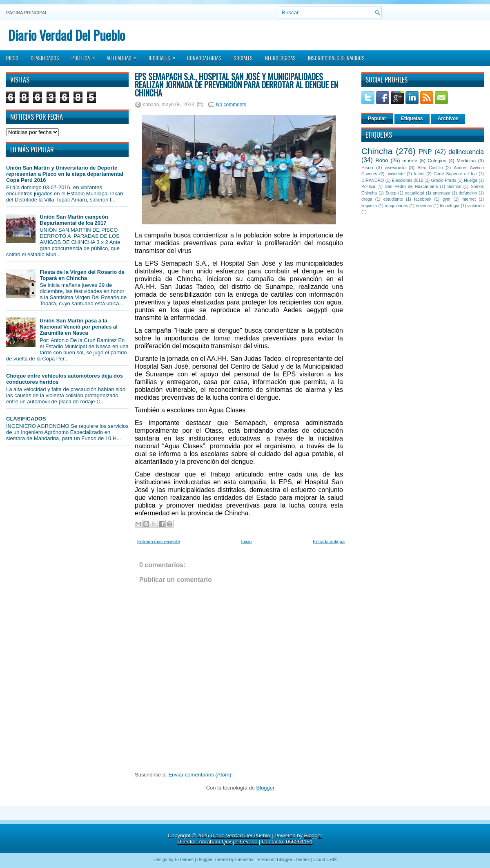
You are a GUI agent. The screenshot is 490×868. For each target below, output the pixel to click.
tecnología (450, 206)
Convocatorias (204, 58)
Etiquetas (412, 119)
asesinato (395, 167)
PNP (425, 152)
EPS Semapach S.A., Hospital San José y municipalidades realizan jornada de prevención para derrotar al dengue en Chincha (236, 85)
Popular (377, 119)
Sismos (454, 187)
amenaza (442, 193)
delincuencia (466, 152)
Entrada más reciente (159, 541)
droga (367, 199)
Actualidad (124, 56)
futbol (419, 174)
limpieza (369, 206)
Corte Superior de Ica (455, 174)
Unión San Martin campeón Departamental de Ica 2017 (74, 220)
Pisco (367, 167)
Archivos (448, 119)
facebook (423, 199)
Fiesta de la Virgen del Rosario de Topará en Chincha (82, 275)
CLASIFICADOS (26, 419)
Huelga (471, 180)
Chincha (377, 151)
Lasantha (244, 859)
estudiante (393, 199)
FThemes (184, 859)
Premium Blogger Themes (284, 859)
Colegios (437, 160)
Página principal (27, 13)
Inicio (12, 58)
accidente (396, 174)
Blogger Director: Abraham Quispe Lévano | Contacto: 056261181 (250, 839)
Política (86, 56)
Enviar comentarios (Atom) (200, 775)
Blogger (265, 788)
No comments (231, 105)
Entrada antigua (329, 541)
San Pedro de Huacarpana (411, 187)
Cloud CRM (325, 859)
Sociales (243, 58)
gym (447, 199)
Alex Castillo (430, 168)
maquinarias (397, 206)
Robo (382, 160)
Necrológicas (280, 58)
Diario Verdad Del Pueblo (67, 35)
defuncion (468, 193)
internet (469, 199)
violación (476, 206)
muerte (410, 160)
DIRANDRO (373, 180)
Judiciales (165, 56)
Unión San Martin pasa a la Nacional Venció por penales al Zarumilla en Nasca (79, 327)
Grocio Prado (443, 180)
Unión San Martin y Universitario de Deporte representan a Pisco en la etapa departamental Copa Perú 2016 (65, 174)
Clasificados (45, 58)
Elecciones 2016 (408, 180)
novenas (424, 206)
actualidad (415, 193)
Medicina (466, 160)
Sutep (391, 193)
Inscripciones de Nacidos (336, 58)
